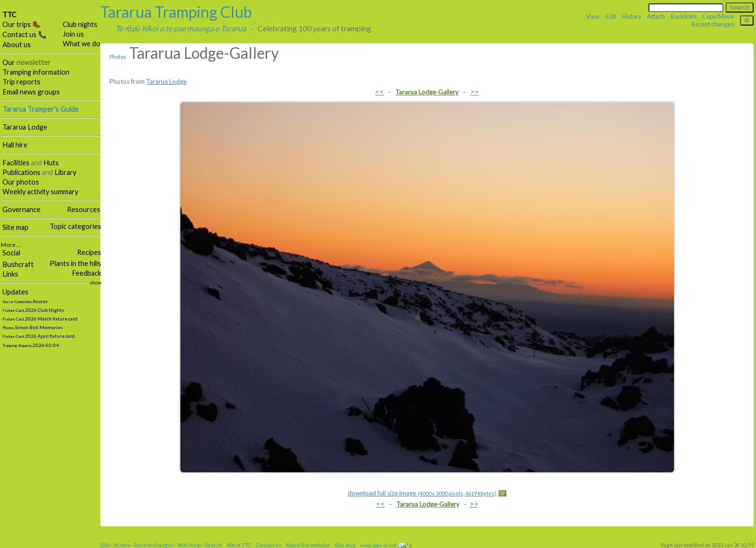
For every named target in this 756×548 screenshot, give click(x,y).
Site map (15, 227)
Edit (611, 16)
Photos (118, 57)
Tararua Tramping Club (176, 12)
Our (27, 62)
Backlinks (684, 16)
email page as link (378, 545)
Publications (21, 172)
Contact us (269, 545)
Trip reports (21, 82)
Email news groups (31, 92)
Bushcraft (18, 264)
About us (17, 45)
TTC (9, 15)
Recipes (89, 252)
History (632, 16)
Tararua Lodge (25, 127)
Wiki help (189, 545)
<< (379, 91)
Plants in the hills (75, 263)
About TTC (239, 545)
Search (213, 545)
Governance (21, 209)
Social (11, 253)
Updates (15, 292)
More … (11, 245)
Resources (84, 209)
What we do (81, 44)
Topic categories (75, 226)
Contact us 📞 (25, 34)
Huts (51, 163)
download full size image (422, 493)
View (593, 16)
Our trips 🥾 (22, 24)
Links (10, 274)
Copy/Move (718, 16)
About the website (308, 545)
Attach (656, 16)
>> (474, 91)
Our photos (21, 182)
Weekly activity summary (40, 192)
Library (65, 172)
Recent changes (713, 24)
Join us (73, 34)
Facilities (16, 163)
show (95, 282)
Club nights (80, 24)
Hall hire (15, 145)
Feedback (87, 273)
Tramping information (36, 72)
